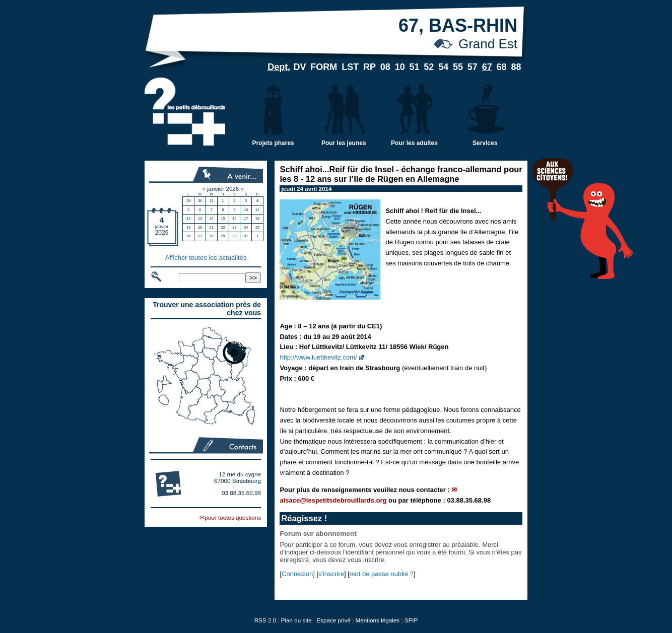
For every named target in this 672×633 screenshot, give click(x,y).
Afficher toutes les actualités (206, 258)
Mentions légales (377, 620)
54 (443, 67)
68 (502, 67)
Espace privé (333, 620)
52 (429, 67)
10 (400, 67)
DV (300, 67)
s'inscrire (331, 574)
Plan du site (296, 620)
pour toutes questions (233, 517)
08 (385, 67)
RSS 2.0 (265, 620)
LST (350, 67)
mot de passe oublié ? (382, 574)
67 (487, 67)
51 (414, 67)
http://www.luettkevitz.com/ (318, 357)
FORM (324, 67)
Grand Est (488, 44)
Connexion (297, 574)
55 (458, 67)
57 (473, 67)
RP (369, 67)
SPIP (411, 620)
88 (516, 67)
